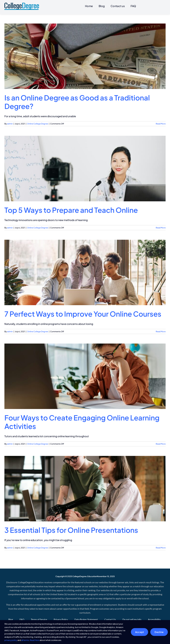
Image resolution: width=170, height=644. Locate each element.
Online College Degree (38, 123)
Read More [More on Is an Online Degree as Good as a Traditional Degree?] (161, 123)
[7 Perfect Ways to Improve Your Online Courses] (85, 272)
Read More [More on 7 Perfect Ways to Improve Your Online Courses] (161, 331)
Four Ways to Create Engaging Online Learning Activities (82, 421)
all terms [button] (25, 640)
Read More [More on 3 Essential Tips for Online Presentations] (161, 547)
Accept (139, 632)
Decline (159, 632)
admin (10, 123)
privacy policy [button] (11, 640)
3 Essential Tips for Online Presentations (71, 529)
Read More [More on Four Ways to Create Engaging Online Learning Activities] (161, 443)
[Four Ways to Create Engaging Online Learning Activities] (85, 376)
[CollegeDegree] (22, 4)
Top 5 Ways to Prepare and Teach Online (71, 209)
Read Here (35, 640)
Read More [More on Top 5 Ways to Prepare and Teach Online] (161, 227)
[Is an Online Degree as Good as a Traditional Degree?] (85, 56)
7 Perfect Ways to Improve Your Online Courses (83, 313)
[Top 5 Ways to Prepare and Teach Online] (85, 168)
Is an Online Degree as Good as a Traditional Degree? (77, 101)
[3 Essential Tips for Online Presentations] (85, 488)
